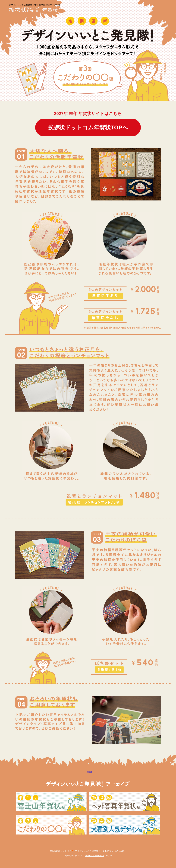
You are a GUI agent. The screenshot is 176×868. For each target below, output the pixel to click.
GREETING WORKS (94, 856)
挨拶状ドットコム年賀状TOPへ (88, 127)
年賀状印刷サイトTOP (60, 851)
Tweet (89, 772)
